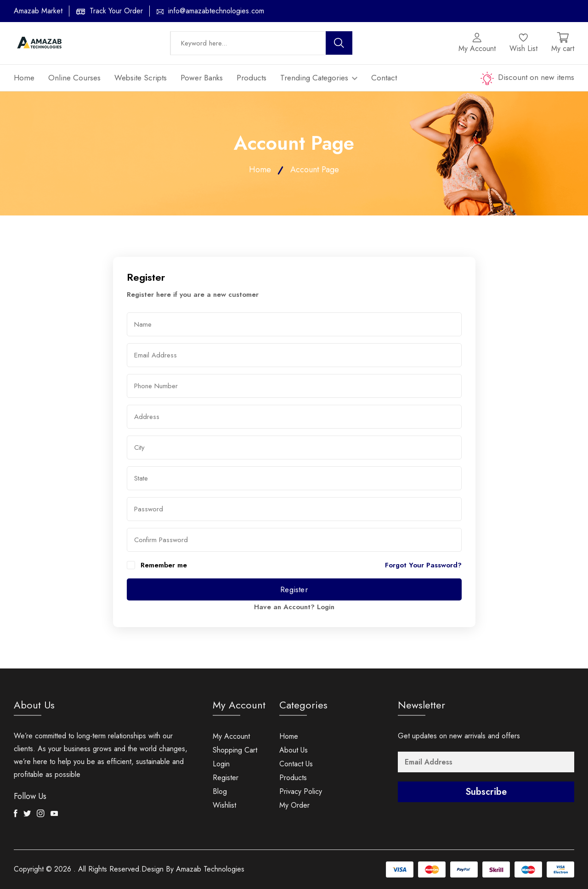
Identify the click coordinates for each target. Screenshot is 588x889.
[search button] (339, 43)
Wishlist (224, 805)
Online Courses (74, 78)
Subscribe (486, 792)
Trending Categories (319, 78)
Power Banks (202, 78)
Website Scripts (141, 78)
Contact (384, 78)
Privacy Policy (301, 791)
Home (24, 78)
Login (326, 607)
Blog (220, 791)
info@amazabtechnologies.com (216, 11)
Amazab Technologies (210, 869)
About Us (294, 750)
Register (294, 589)
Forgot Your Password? (423, 565)
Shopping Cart (235, 750)
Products (252, 78)
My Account (231, 736)
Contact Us (296, 764)
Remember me (164, 565)
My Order (294, 805)
